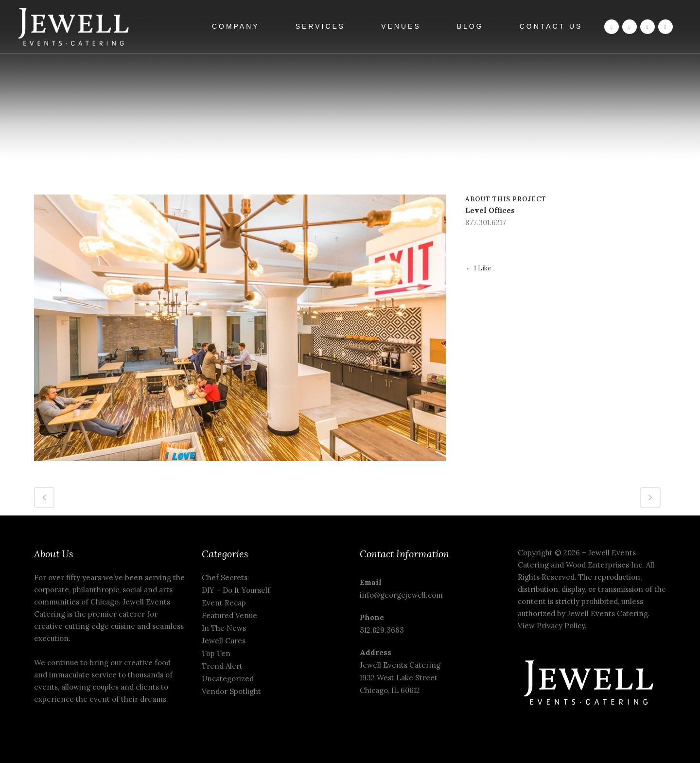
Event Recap (224, 603)
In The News (224, 628)
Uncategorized (228, 679)
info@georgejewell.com (401, 595)
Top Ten (216, 653)
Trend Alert (222, 666)
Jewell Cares (224, 641)
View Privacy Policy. (553, 626)
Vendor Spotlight (231, 691)
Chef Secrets (225, 577)
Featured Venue (229, 615)
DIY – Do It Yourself (236, 590)
